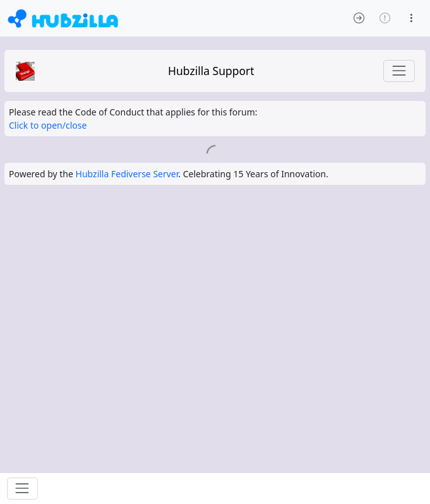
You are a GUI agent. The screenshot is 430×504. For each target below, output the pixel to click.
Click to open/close (48, 125)
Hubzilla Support (211, 71)
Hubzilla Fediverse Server (127, 174)
